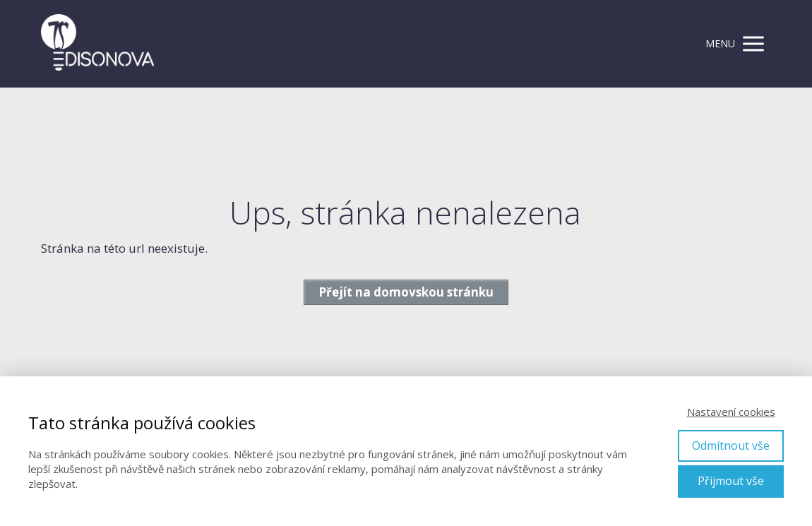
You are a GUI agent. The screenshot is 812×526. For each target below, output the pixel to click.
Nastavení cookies (731, 412)
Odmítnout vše (731, 446)
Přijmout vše (731, 481)
